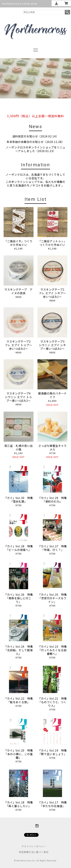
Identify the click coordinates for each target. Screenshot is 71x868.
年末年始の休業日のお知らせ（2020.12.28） (35, 142)
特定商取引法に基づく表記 (34, 852)
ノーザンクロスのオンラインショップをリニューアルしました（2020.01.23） (35, 149)
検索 (67, 12)
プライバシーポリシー (34, 846)
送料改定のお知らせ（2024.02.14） (35, 136)
